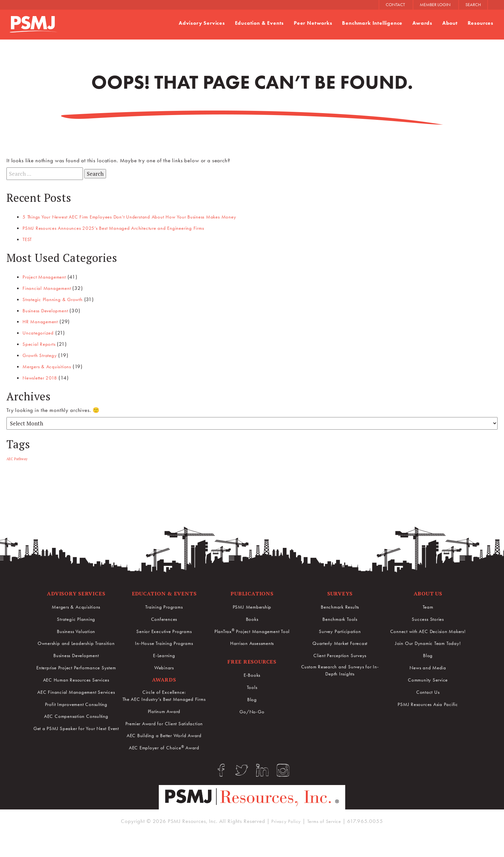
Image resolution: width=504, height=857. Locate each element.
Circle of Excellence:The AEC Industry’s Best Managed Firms (164, 699)
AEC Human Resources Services (76, 692)
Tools (252, 685)
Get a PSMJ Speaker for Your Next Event (76, 752)
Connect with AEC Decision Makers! (428, 629)
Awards (420, 23)
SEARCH (473, 5)
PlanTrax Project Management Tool (252, 629)
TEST (28, 239)
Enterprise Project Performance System (76, 677)
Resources (480, 23)
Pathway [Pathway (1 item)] (21, 457)
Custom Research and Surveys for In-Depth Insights (340, 669)
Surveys (340, 591)
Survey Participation (340, 629)
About (448, 23)
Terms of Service (326, 842)
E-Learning (164, 653)
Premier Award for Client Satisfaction (164, 734)
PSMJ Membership (252, 605)
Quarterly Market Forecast (340, 641)
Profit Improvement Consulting (76, 724)
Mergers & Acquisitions (50, 365)
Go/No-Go (252, 709)
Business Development (49, 309)
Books (252, 617)
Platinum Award (164, 718)
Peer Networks (306, 23)
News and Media (428, 665)
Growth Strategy (42, 353)
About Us (428, 591)
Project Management (47, 276)
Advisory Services (190, 23)
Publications (252, 591)
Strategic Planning (76, 617)
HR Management (43, 320)
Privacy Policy (284, 842)
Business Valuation (76, 629)
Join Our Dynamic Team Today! (428, 641)
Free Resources (252, 659)
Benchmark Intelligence (368, 23)
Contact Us (428, 689)
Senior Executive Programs (164, 629)
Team (428, 605)
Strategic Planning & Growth (57, 299)
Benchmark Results (340, 605)
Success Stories (428, 617)
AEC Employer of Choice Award (164, 762)
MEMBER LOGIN (435, 5)
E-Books (252, 673)
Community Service (428, 677)
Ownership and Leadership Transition (76, 645)
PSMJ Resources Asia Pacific (428, 701)
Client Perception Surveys (340, 653)
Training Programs (164, 605)
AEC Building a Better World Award (164, 750)
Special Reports (41, 343)
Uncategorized (40, 332)
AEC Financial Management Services (76, 709)
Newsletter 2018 (43, 376)
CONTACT (395, 5)
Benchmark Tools (340, 617)
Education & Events (250, 23)
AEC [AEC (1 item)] (10, 457)
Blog (252, 697)
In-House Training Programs (164, 641)
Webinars (164, 665)
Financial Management (50, 288)
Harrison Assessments (252, 641)
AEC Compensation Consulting (76, 736)
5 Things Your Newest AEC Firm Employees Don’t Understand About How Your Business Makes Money (144, 217)
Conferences (164, 617)
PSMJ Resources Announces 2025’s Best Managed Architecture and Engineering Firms (125, 228)
